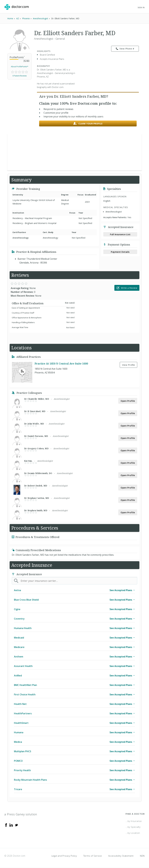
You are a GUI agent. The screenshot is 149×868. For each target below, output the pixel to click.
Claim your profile (88, 124)
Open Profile (128, 401)
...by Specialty (133, 827)
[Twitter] (16, 825)
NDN (142, 856)
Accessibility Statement (121, 856)
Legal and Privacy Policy (64, 856)
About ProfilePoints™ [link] (20, 67)
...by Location (133, 833)
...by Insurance (134, 821)
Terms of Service (93, 856)
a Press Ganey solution (21, 814)
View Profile (128, 365)
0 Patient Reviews (20, 76)
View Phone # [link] (125, 49)
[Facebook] (6, 825)
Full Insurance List (120, 234)
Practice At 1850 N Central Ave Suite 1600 (61, 364)
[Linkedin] (11, 825)
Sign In (141, 8)
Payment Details (120, 252)
